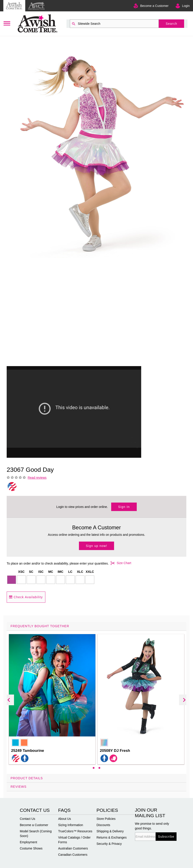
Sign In (124, 507)
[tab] (96, 698)
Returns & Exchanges (112, 837)
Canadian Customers (73, 855)
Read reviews (37, 478)
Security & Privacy (109, 844)
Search (171, 24)
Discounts (103, 825)
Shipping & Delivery (110, 831)
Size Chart (120, 563)
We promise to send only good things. (152, 826)
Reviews (19, 787)
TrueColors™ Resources (75, 831)
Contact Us (27, 819)
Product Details (27, 778)
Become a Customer (154, 6)
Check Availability (26, 597)
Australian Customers (73, 848)
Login (186, 6)
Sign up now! (96, 546)
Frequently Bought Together (40, 626)
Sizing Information (71, 825)
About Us (65, 819)
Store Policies (106, 819)
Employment (28, 842)
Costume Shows (31, 848)
